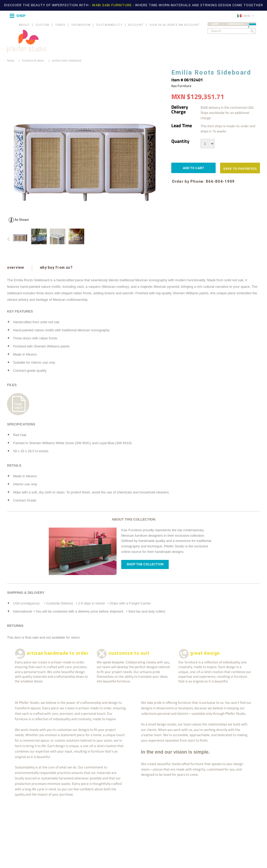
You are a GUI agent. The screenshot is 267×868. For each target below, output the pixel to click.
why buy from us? (56, 267)
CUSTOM (42, 25)
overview (16, 267)
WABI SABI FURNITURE (112, 5)
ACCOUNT (136, 25)
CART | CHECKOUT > (234, 24)
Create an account (183, 25)
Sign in (156, 25)
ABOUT (24, 25)
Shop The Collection (145, 564)
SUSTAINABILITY (109, 25)
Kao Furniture (181, 86)
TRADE (60, 25)
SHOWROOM (81, 25)
